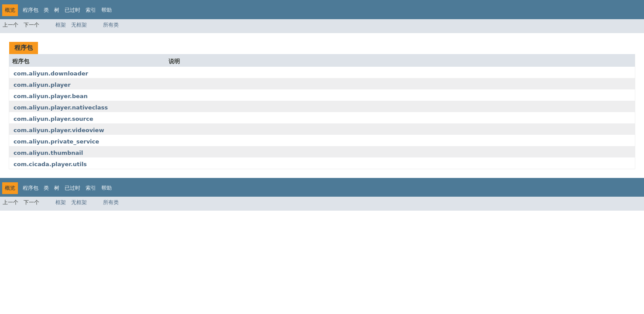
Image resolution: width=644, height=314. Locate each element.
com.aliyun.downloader (51, 73)
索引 (91, 10)
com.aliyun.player (42, 85)
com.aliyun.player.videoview (59, 130)
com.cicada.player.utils (50, 164)
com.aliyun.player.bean (51, 96)
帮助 (107, 10)
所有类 (111, 25)
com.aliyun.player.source (53, 119)
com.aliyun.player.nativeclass (61, 108)
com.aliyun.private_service (56, 142)
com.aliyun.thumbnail (48, 153)
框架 (61, 25)
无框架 (79, 25)
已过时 (72, 10)
